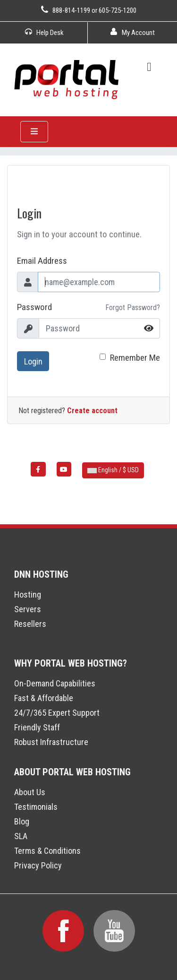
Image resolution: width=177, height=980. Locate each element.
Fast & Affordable (44, 698)
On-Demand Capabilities (55, 683)
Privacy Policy (38, 865)
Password (34, 307)
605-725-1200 (118, 10)
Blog (22, 821)
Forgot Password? (133, 308)
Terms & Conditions (47, 851)
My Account (132, 33)
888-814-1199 (71, 10)
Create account (92, 411)
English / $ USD (113, 470)
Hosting (28, 594)
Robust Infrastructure (51, 742)
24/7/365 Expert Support (57, 713)
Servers (28, 609)
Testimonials (36, 807)
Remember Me (135, 358)
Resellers (30, 624)
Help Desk (44, 33)
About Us (30, 792)
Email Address (42, 261)
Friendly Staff (37, 727)
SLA (21, 836)
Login (33, 361)
